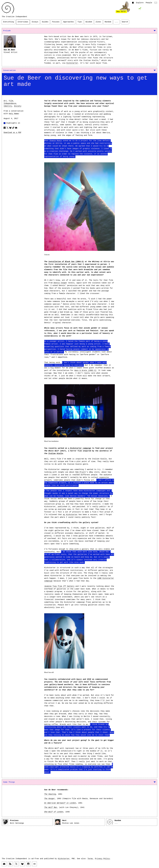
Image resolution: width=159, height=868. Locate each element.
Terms (90, 859)
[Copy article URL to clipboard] (13, 128)
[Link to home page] (8, 8)
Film (11, 101)
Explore (140, 3)
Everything (8, 22)
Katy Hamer (14, 114)
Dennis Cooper (60, 283)
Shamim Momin (56, 141)
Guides (45, 22)
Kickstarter (72, 63)
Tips (80, 22)
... (116, 22)
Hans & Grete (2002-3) (85, 371)
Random (108, 22)
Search (125, 22)
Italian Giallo (56, 454)
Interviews (23, 22)
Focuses (56, 22)
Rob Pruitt (81, 472)
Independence (10, 104)
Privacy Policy (102, 859)
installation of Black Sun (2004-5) (66, 262)
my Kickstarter (70, 515)
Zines (98, 22)
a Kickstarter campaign (80, 448)
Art (5, 101)
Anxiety (18, 106)
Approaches (68, 22)
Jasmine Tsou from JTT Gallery (59, 586)
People (149, 3)
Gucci (79, 679)
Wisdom (89, 22)
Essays (35, 22)
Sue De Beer (9, 50)
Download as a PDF (13, 133)
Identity (8, 106)
